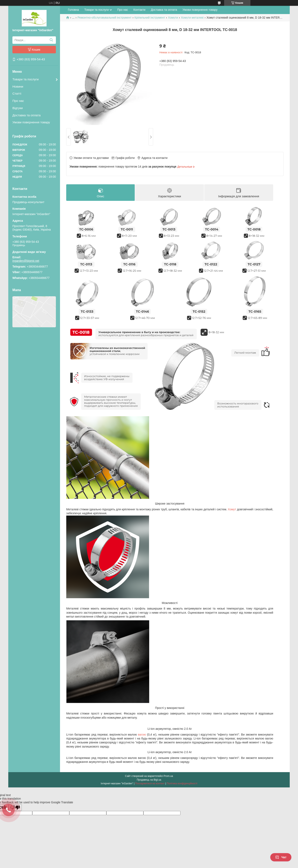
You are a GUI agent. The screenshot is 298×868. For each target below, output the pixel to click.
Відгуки (18, 108)
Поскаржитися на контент (150, 784)
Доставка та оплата (26, 115)
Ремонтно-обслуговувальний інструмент (105, 18)
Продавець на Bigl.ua (149, 780)
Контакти (139, 10)
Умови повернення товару (31, 122)
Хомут (232, 509)
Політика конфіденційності (182, 784)
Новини (18, 86)
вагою (142, 735)
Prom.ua (168, 776)
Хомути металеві (192, 18)
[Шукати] (51, 40)
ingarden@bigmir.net (26, 261)
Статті (17, 93)
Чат (281, 857)
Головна (73, 10)
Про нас (18, 101)
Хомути (173, 18)
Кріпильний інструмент (150, 18)
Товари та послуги (26, 79)
